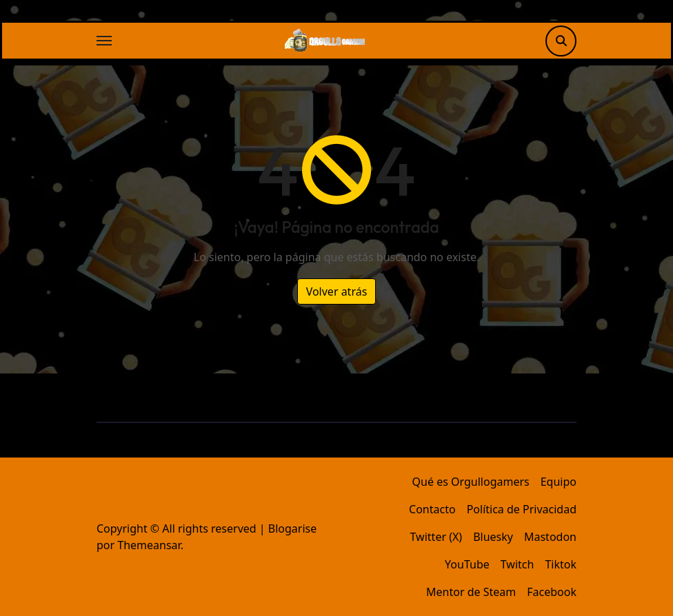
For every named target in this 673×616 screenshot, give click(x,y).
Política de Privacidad (522, 509)
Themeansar (149, 545)
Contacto (432, 509)
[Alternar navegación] (104, 41)
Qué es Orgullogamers (471, 482)
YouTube (467, 564)
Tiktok (561, 564)
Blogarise (292, 528)
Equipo (559, 482)
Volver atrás (337, 291)
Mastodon (550, 537)
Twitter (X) (436, 537)
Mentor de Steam (471, 592)
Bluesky (493, 537)
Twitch (518, 564)
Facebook (552, 592)
